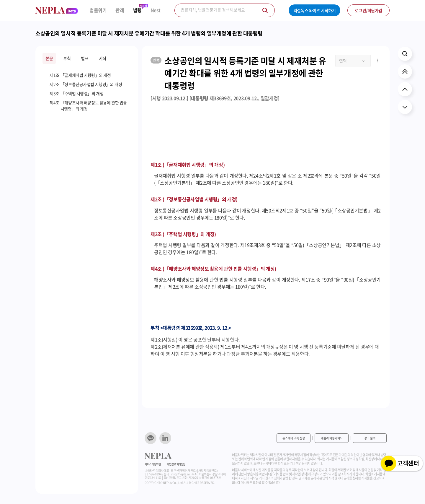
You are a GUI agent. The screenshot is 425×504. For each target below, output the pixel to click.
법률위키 (98, 10)
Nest (156, 10)
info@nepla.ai (180, 474)
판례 (120, 10)
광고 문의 (370, 438)
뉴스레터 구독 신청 (294, 438)
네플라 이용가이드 (332, 438)
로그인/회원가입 (368, 10)
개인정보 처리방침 (176, 464)
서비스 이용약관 (153, 464)
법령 (137, 10)
